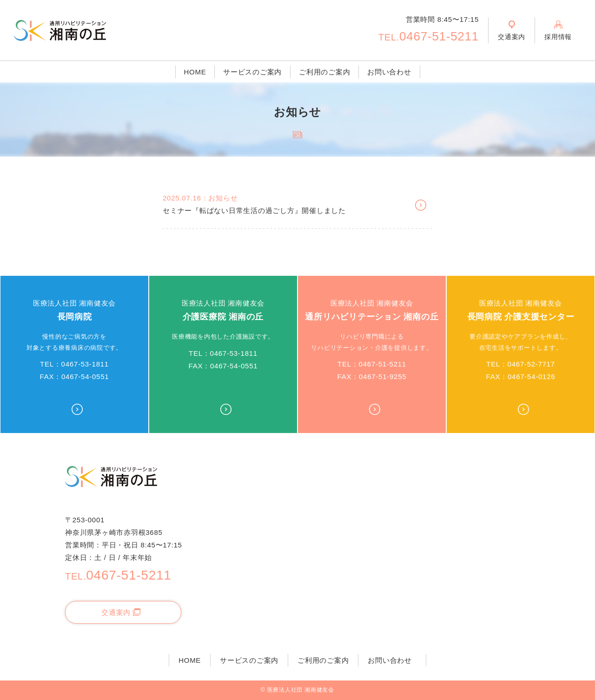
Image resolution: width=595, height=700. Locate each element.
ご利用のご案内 (324, 72)
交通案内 (121, 612)
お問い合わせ (389, 72)
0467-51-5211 (429, 36)
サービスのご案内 (252, 72)
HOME (195, 72)
